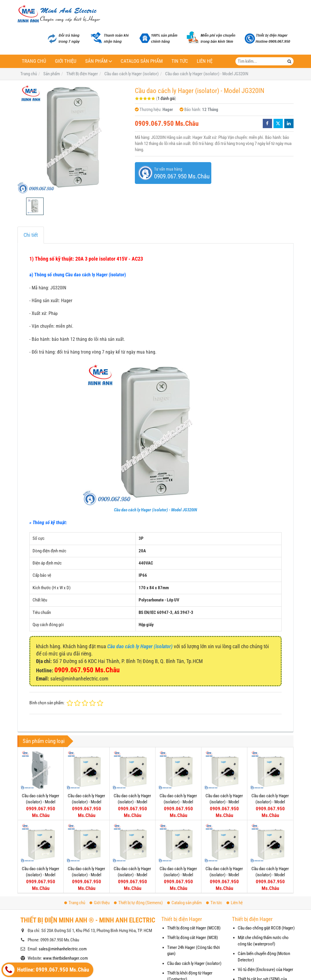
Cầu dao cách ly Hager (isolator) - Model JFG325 (270, 802)
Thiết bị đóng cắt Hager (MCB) (193, 938)
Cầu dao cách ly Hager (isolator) (194, 963)
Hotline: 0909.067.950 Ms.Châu (46, 970)
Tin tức (180, 61)
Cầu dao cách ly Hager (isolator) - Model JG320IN (155, 510)
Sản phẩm (96, 61)
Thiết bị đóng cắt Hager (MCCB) (194, 928)
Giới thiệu (66, 61)
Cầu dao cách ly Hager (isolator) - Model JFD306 (270, 875)
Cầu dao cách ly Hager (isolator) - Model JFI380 (86, 802)
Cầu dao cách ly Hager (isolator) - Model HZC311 (41, 802)
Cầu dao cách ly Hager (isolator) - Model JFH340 (178, 802)
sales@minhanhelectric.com (63, 949)
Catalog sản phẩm (142, 61)
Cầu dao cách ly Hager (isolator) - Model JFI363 (132, 802)
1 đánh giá (166, 98)
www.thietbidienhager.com (65, 958)
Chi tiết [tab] (31, 235)
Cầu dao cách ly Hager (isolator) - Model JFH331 (224, 802)
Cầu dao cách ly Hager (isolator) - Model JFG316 (86, 875)
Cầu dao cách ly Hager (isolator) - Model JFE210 (224, 875)
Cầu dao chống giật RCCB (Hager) (266, 928)
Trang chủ (34, 61)
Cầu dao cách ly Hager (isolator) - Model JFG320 (41, 875)
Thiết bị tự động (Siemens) (138, 903)
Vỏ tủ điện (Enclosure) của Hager (266, 970)
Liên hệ (205, 61)
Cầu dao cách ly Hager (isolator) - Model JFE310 (178, 875)
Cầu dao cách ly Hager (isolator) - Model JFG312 (132, 875)
